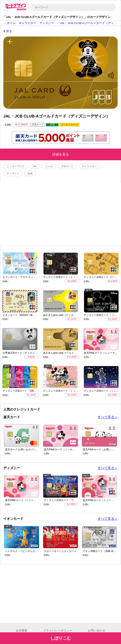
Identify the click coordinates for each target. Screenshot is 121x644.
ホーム (11, 23)
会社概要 (22, 631)
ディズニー (47, 23)
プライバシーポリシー (58, 631)
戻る (8, 31)
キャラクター (27, 23)
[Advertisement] (60, 214)
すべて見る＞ (108, 417)
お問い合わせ (97, 631)
